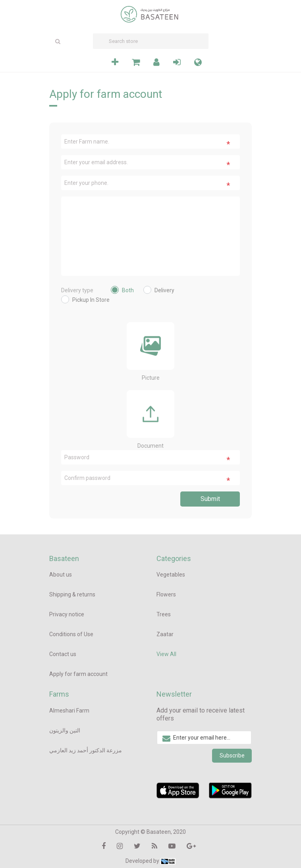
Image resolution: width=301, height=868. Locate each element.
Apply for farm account (78, 674)
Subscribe (232, 755)
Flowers (166, 594)
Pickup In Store (91, 300)
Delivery (164, 290)
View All (166, 654)
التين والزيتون (65, 730)
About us (61, 575)
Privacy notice (67, 614)
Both (128, 290)
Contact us (63, 654)
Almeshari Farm (69, 711)
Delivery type (77, 290)
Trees (164, 614)
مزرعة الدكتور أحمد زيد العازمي (86, 750)
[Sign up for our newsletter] (204, 738)
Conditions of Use (71, 634)
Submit (210, 499)
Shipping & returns (72, 594)
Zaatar (165, 634)
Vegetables (171, 575)
